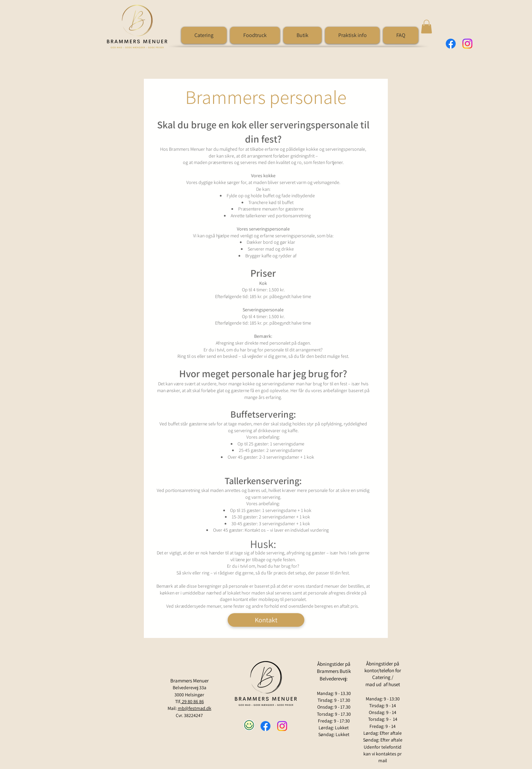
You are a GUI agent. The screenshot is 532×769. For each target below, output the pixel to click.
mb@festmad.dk (195, 708)
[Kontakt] (266, 620)
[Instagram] (467, 44)
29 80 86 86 (192, 701)
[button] (352, 35)
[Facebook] (451, 44)
